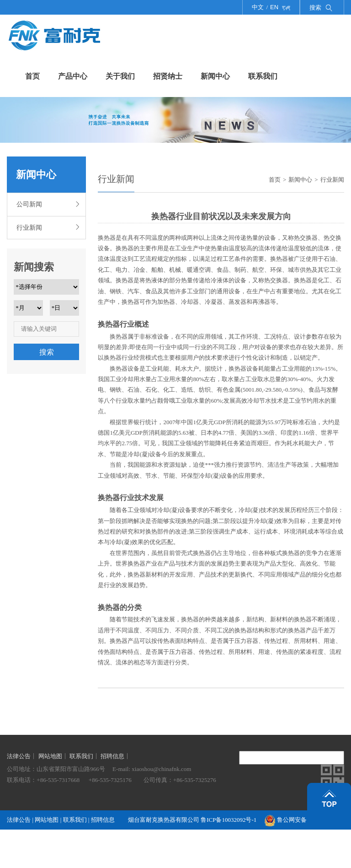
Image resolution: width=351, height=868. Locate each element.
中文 (258, 7)
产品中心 (73, 76)
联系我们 (263, 76)
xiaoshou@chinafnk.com (161, 769)
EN (274, 7)
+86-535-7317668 (58, 780)
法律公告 (19, 756)
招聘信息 (112, 756)
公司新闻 (48, 203)
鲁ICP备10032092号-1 (229, 820)
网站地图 (50, 756)
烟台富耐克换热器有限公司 (164, 820)
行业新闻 (48, 227)
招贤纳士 (168, 76)
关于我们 (120, 76)
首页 (32, 76)
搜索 (47, 352)
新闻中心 (215, 76)
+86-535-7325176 (110, 780)
